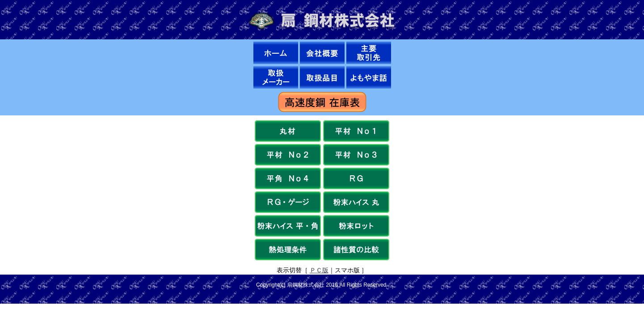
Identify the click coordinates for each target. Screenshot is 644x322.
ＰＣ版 (319, 270)
